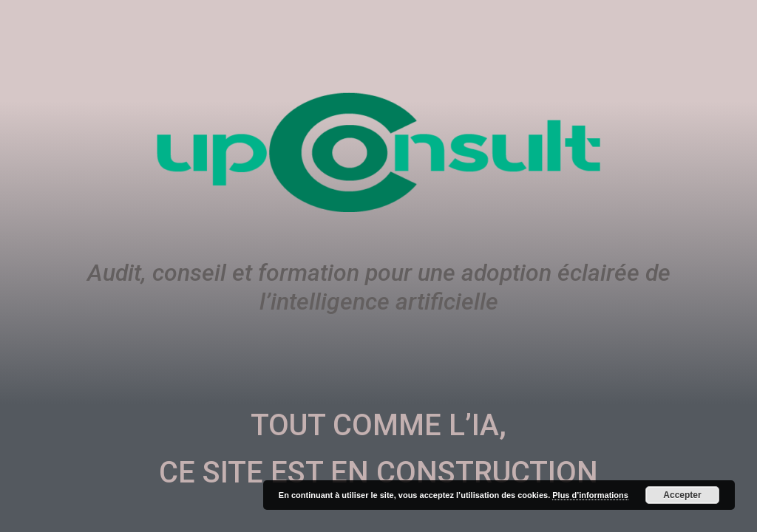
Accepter (682, 495)
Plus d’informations (590, 495)
